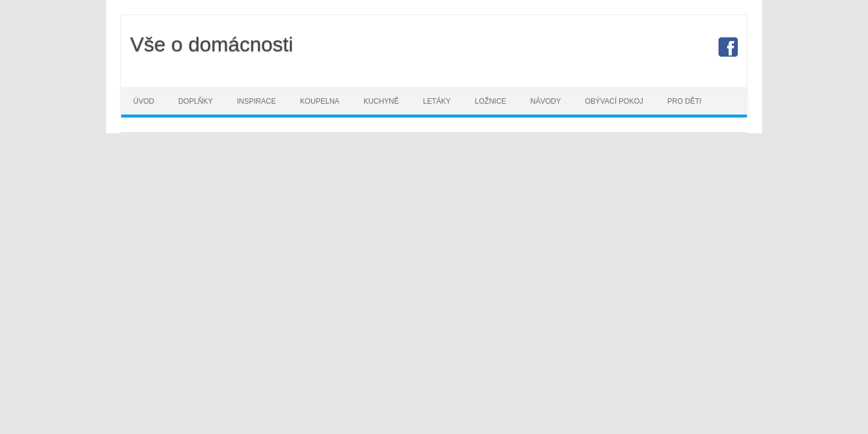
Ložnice (491, 101)
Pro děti (684, 101)
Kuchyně (381, 101)
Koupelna (320, 101)
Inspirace (256, 101)
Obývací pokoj (614, 101)
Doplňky (196, 101)
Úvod (144, 101)
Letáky (437, 101)
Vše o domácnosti (212, 44)
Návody (546, 101)
